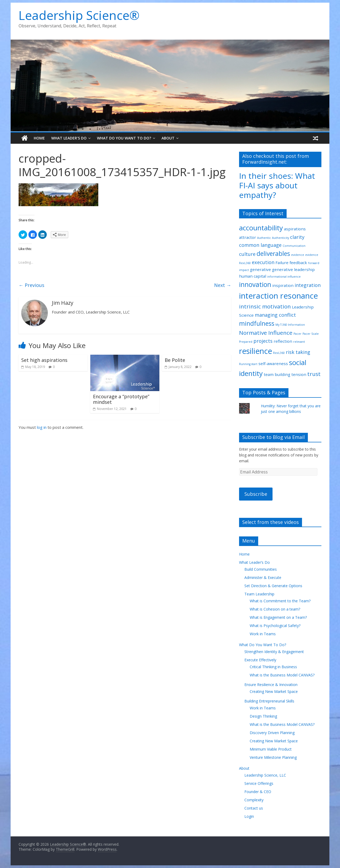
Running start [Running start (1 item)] (248, 364)
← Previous (31, 285)
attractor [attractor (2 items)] (248, 237)
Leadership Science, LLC (265, 775)
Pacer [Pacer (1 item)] (297, 334)
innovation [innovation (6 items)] (255, 284)
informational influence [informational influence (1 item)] (284, 277)
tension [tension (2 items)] (299, 374)
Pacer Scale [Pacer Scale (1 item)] (311, 334)
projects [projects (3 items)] (263, 341)
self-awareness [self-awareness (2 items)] (273, 363)
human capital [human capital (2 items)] (253, 276)
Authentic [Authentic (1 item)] (264, 238)
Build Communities (261, 569)
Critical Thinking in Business (273, 667)
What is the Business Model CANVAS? (282, 675)
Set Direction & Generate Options (273, 586)
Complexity (254, 800)
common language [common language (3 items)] (260, 245)
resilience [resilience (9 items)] (256, 351)
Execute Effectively (260, 660)
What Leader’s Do (69, 138)
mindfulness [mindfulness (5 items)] (257, 323)
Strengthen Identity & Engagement (274, 652)
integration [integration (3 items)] (308, 285)
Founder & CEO (258, 792)
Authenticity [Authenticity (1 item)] (280, 238)
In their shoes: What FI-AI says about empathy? (277, 185)
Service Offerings (259, 783)
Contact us (254, 808)
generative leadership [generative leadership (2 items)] (293, 269)
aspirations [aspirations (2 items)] (295, 229)
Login (249, 816)
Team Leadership (259, 594)
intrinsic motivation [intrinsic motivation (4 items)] (265, 306)
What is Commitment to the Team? (280, 601)
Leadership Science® (79, 15)
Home (39, 138)
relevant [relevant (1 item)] (299, 342)
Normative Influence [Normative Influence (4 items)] (266, 333)
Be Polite (175, 360)
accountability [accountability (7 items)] (261, 228)
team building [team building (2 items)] (277, 374)
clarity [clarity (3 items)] (297, 237)
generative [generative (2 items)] (260, 269)
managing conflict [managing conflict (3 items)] (275, 315)
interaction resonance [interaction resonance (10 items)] (279, 296)
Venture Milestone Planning (273, 757)
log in (42, 427)
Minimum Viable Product (271, 749)
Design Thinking (263, 716)
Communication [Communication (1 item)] (294, 246)
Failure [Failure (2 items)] (282, 262)
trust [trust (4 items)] (314, 374)
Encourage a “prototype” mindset (121, 399)
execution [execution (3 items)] (263, 262)
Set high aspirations (44, 360)
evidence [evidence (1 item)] (298, 255)
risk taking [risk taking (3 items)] (298, 352)
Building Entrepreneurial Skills (269, 701)
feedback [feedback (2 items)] (298, 262)
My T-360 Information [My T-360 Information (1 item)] (290, 325)
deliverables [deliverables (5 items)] (273, 254)
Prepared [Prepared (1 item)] (246, 342)
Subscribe (256, 494)
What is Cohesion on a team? (275, 609)
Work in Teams (263, 634)
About (168, 138)
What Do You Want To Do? (124, 138)
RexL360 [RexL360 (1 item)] (279, 353)
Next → (223, 285)
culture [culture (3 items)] (247, 254)
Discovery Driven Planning (272, 733)
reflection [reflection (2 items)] (283, 341)
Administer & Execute (263, 577)
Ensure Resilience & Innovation (271, 685)
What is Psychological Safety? (275, 626)
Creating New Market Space (274, 691)
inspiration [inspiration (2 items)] (283, 285)
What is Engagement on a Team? (278, 617)
